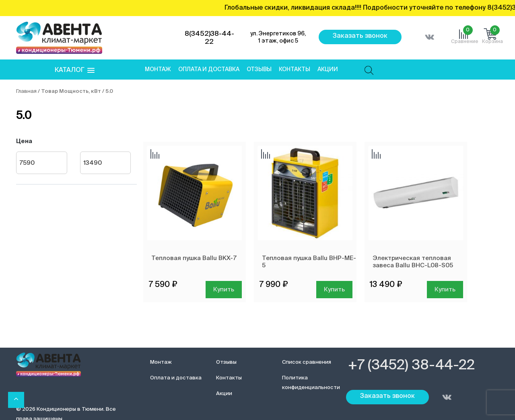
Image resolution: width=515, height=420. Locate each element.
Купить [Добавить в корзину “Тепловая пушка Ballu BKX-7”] (224, 290)
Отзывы (259, 70)
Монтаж (158, 70)
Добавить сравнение (155, 155)
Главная (26, 91)
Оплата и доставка (209, 70)
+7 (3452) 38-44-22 (411, 366)
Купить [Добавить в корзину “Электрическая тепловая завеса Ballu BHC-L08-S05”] (445, 290)
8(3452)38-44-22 (209, 38)
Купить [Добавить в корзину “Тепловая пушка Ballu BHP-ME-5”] (334, 290)
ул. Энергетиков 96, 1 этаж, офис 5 (278, 37)
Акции (328, 70)
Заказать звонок (360, 36)
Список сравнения (307, 362)
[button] (75, 71)
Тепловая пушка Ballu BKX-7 (194, 258)
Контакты (295, 70)
